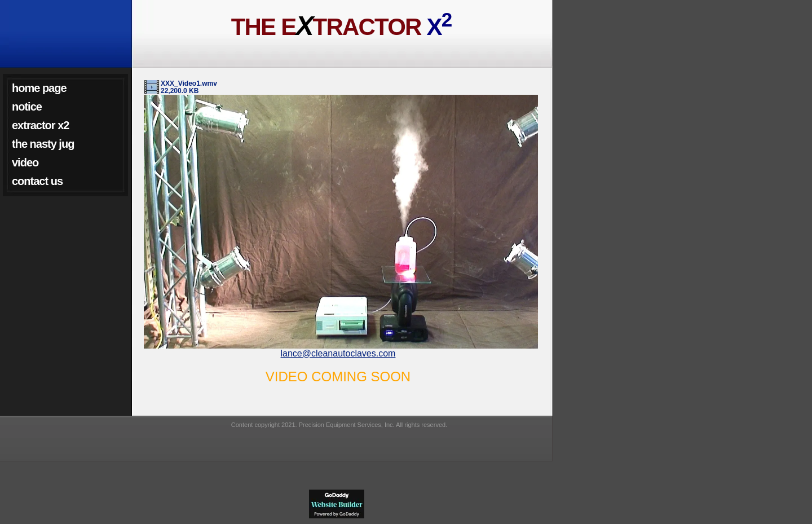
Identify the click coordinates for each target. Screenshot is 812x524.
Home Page (39, 88)
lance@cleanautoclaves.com (338, 353)
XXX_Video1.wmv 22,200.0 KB (189, 87)
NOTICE (27, 107)
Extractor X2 (40, 125)
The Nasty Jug (43, 144)
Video (25, 162)
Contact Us (37, 181)
